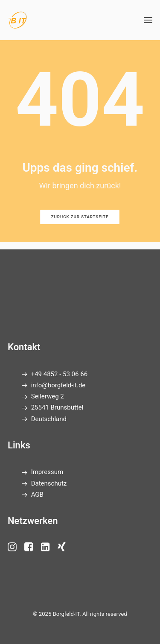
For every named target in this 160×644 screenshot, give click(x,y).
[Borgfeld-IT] (17, 20)
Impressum (47, 472)
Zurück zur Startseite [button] (80, 217)
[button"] (12, 549)
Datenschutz (49, 483)
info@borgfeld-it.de (58, 385)
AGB (37, 495)
